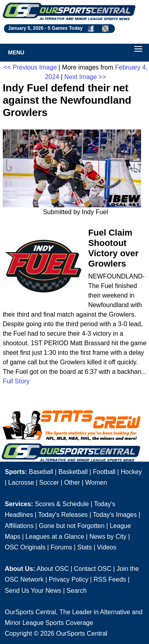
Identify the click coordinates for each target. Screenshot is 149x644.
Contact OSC (93, 569)
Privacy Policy (69, 579)
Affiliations (19, 526)
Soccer (49, 483)
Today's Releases (63, 515)
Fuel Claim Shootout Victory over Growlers (113, 248)
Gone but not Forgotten (72, 526)
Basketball (73, 472)
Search (76, 591)
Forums (61, 547)
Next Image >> (85, 77)
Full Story (16, 381)
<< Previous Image (30, 67)
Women (96, 483)
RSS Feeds (110, 579)
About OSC (53, 569)
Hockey (131, 472)
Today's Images (115, 515)
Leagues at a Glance (55, 537)
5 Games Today (65, 28)
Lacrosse (21, 483)
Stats (85, 547)
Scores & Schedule (62, 504)
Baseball (41, 472)
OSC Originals (25, 547)
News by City (108, 537)
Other (72, 483)
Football (104, 472)
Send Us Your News (33, 591)
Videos (107, 547)
